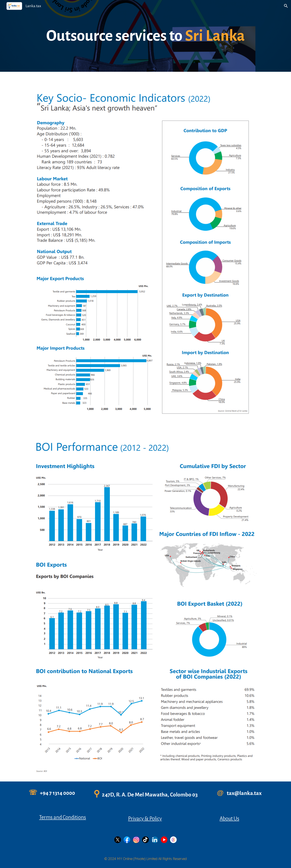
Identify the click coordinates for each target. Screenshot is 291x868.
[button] (286, 6)
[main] (145, 36)
